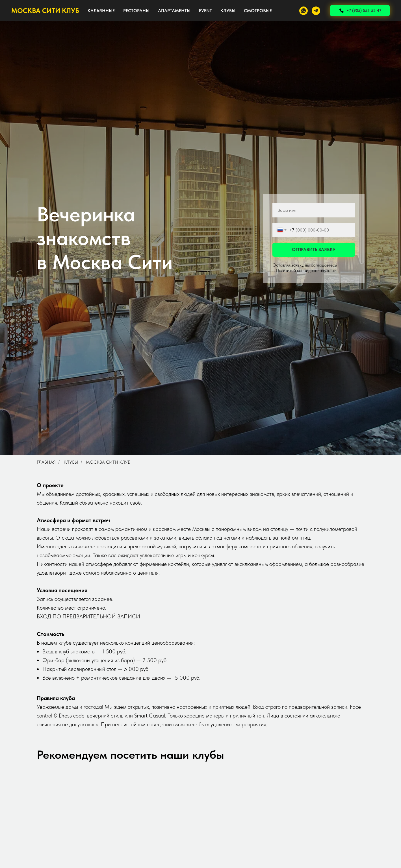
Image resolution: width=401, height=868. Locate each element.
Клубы (71, 462)
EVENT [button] (205, 11)
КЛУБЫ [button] (228, 11)
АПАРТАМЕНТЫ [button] (174, 11)
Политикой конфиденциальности (306, 270)
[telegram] (316, 11)
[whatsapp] (304, 11)
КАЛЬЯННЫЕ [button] (101, 11)
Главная (46, 462)
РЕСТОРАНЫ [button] (136, 11)
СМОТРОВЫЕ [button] (258, 11)
